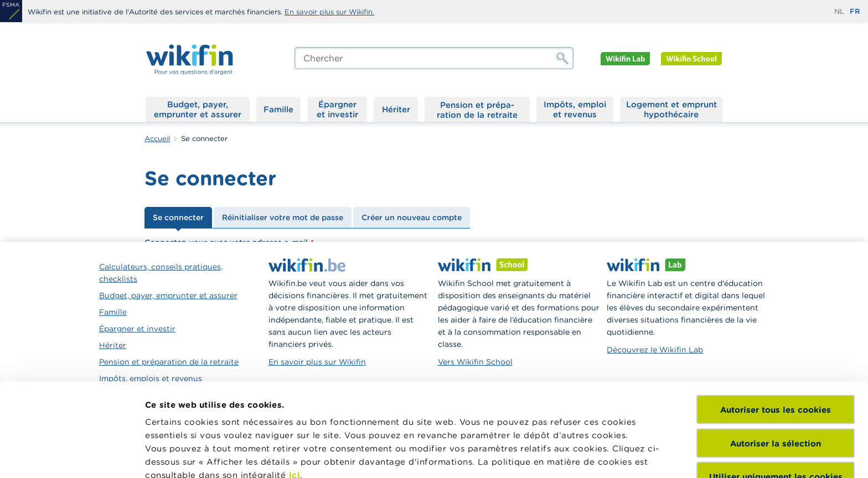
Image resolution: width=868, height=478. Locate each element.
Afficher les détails (186, 456)
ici (295, 382)
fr (855, 11)
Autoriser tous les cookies (776, 317)
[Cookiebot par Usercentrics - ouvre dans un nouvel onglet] (72, 456)
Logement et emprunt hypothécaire (671, 109)
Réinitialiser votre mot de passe (283, 217)
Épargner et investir (337, 109)
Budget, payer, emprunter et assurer (198, 109)
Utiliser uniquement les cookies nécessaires (776, 389)
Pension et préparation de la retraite (477, 110)
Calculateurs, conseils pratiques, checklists (161, 273)
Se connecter (178, 217)
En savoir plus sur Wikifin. (329, 12)
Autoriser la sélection (776, 350)
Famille (278, 109)
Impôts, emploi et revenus (575, 109)
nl (839, 11)
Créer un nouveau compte (412, 217)
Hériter (396, 109)
